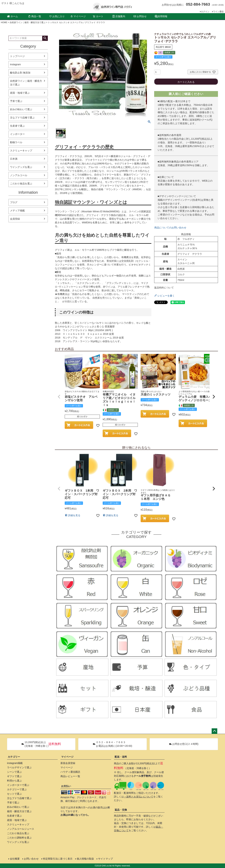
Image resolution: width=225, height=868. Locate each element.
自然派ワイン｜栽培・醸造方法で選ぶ (28, 22)
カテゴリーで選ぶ (17, 789)
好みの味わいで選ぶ (21, 109)
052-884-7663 (198, 4)
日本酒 (14, 159)
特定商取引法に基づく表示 (58, 859)
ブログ (14, 202)
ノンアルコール (19, 175)
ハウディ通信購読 (70, 772)
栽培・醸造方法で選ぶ (19, 811)
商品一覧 (35, 16)
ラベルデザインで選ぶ (19, 767)
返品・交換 (121, 810)
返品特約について (164, 288)
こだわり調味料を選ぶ (19, 838)
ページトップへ (214, 731)
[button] (59, 397)
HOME (4, 22)
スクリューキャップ (21, 151)
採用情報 (161, 16)
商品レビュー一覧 (70, 776)
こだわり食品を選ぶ (21, 184)
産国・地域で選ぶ (20, 93)
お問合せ (140, 16)
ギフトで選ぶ (14, 776)
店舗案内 (119, 16)
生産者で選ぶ (17, 126)
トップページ (17, 56)
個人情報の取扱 (85, 859)
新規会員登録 (68, 763)
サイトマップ (105, 859)
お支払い (66, 786)
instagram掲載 (15, 763)
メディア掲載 (17, 211)
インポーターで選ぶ (18, 785)
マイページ (78, 16)
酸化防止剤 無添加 (20, 73)
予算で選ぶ (16, 101)
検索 (45, 38)
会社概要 (15, 859)
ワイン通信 (218, 12)
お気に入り (57, 16)
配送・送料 (121, 757)
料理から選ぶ (14, 781)
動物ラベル (16, 142)
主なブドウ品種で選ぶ (22, 118)
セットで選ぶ (14, 794)
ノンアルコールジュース (21, 829)
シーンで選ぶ (14, 772)
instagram (15, 64)
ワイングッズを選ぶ (21, 167)
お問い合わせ (31, 859)
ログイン (205, 12)
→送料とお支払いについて (139, 797)
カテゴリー (14, 757)
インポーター (17, 134)
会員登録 (15, 219)
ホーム (12, 16)
